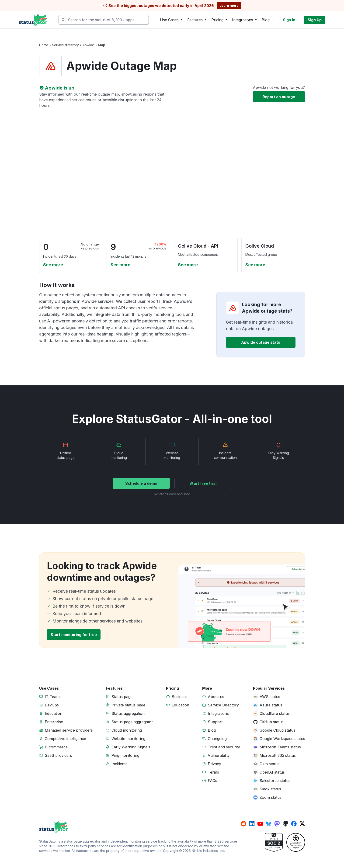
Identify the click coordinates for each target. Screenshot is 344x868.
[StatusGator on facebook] (294, 824)
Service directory (65, 45)
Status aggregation (128, 713)
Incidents (119, 764)
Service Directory (223, 705)
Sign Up (315, 20)
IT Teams (53, 697)
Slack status (270, 789)
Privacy (214, 764)
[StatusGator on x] (302, 824)
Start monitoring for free (74, 635)
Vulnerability (219, 755)
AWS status (270, 697)
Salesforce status (275, 781)
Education (54, 713)
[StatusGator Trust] (274, 842)
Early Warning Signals (131, 747)
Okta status (269, 764)
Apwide (88, 45)
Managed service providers (69, 730)
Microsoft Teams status (280, 747)
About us (216, 697)
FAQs (212, 781)
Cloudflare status (275, 713)
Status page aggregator (132, 722)
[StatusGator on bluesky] (269, 824)
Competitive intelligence (65, 739)
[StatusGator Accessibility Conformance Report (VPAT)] (296, 842)
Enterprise (54, 722)
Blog (266, 20)
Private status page (128, 705)
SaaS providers (58, 755)
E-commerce (56, 747)
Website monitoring (128, 739)
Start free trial (203, 483)
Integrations (218, 713)
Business (179, 697)
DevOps (52, 705)
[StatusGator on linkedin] (252, 824)
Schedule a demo (141, 483)
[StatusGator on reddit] (243, 824)
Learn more (229, 5)
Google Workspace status (282, 739)
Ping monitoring (125, 755)
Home (44, 45)
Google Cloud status (277, 730)
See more (53, 265)
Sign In (289, 20)
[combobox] (104, 20)
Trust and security (224, 747)
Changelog (217, 739)
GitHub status (272, 722)
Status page (122, 697)
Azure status (271, 705)
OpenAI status (272, 772)
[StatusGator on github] (285, 824)
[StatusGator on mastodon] (277, 824)
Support (215, 722)
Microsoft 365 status (278, 755)
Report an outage (279, 97)
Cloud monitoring (127, 730)
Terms (213, 772)
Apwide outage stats (261, 342)
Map (102, 45)
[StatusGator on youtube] (260, 824)
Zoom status (271, 797)
